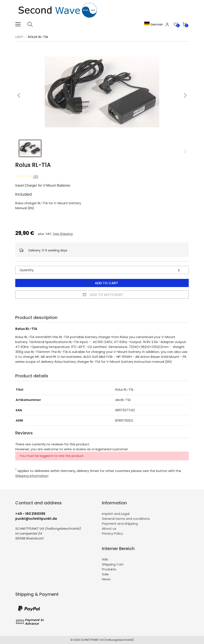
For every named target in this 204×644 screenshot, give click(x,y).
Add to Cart (102, 283)
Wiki (105, 559)
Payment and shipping (120, 524)
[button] (185, 95)
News (106, 579)
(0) (27, 177)
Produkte (109, 569)
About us (109, 528)
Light (19, 37)
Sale (105, 574)
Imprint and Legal (116, 514)
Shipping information (32, 476)
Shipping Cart (113, 564)
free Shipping (63, 234)
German (154, 24)
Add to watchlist (102, 295)
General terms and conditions (126, 519)
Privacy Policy (112, 533)
